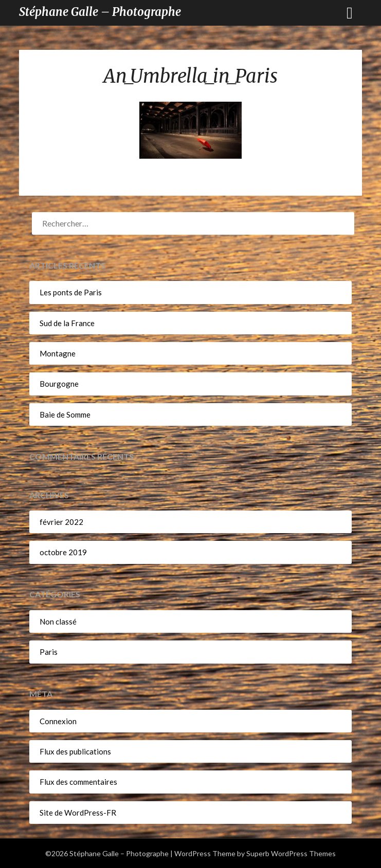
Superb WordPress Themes (291, 853)
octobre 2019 (63, 552)
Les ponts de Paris (71, 292)
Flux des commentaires (78, 782)
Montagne (58, 353)
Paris (49, 652)
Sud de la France (67, 323)
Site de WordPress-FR (78, 813)
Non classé (58, 621)
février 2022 (61, 522)
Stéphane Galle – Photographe (100, 12)
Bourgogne (59, 384)
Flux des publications (75, 751)
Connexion (58, 721)
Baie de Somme (65, 414)
